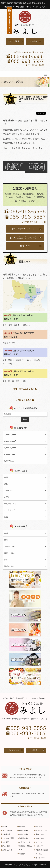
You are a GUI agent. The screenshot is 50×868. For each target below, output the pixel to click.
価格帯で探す (24, 838)
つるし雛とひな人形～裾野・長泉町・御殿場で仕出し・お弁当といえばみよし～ (14, 166)
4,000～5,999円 (10, 454)
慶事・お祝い (9, 553)
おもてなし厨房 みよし (22, 865)
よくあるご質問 (8, 838)
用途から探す (24, 830)
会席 (6, 477)
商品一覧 (22, 826)
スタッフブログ (41, 830)
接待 (6, 540)
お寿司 (7, 497)
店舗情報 (22, 854)
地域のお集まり (10, 566)
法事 (6, 560)
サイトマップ (33, 7)
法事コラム (40, 838)
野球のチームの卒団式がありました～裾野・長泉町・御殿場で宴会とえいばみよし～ (37, 167)
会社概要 (21, 7)
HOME (5, 826)
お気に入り (40, 846)
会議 (6, 533)
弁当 (6, 484)
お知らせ (39, 826)
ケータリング (9, 510)
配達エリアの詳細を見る (24, 389)
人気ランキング (25, 842)
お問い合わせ (7, 850)
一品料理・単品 (10, 504)
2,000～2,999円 (10, 441)
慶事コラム (40, 834)
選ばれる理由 (7, 830)
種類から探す (24, 834)
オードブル (9, 490)
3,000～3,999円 (10, 448)
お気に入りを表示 (24, 400)
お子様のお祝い (10, 546)
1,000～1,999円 (10, 435)
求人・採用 (6, 846)
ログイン (45, 7)
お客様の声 (10, 7)
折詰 (6, 517)
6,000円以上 (9, 461)
